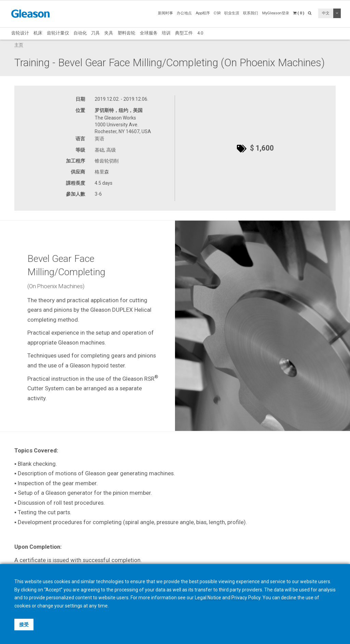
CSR (217, 13)
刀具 (95, 33)
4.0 (200, 33)
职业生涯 (232, 13)
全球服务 (149, 33)
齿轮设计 (20, 33)
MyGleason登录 (276, 13)
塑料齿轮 (126, 33)
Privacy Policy (246, 598)
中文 (326, 13)
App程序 (203, 13)
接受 (24, 625)
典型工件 (184, 33)
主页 (19, 45)
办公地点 (184, 13)
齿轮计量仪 (58, 33)
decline (289, 598)
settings (74, 606)
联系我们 (251, 13)
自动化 (80, 33)
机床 (38, 33)
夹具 (109, 33)
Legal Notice (208, 598)
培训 (166, 33)
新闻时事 (165, 13)
